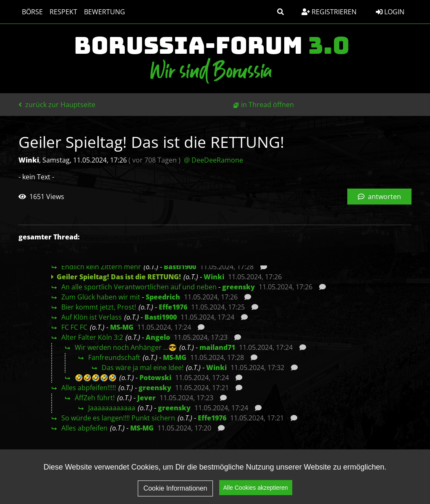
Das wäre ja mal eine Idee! (143, 367)
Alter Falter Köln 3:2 (92, 337)
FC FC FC (74, 327)
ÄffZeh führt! (95, 398)
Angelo (158, 337)
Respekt (63, 12)
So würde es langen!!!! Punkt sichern (118, 418)
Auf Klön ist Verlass (92, 317)
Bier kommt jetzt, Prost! (99, 307)
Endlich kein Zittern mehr (101, 267)
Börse (32, 12)
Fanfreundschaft (114, 357)
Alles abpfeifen (84, 428)
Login (390, 12)
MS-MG (122, 327)
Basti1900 (180, 267)
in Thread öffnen (267, 105)
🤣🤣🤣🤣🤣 (96, 378)
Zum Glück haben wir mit (101, 297)
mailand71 (217, 347)
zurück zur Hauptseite (57, 105)
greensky (239, 287)
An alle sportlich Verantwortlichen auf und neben (139, 287)
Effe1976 (173, 307)
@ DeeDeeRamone (214, 160)
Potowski (155, 378)
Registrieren (329, 12)
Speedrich (163, 297)
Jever (147, 398)
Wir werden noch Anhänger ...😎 (126, 347)
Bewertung (105, 12)
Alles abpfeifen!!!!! (89, 388)
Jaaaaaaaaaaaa (112, 408)
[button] (281, 12)
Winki (214, 277)
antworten (379, 197)
